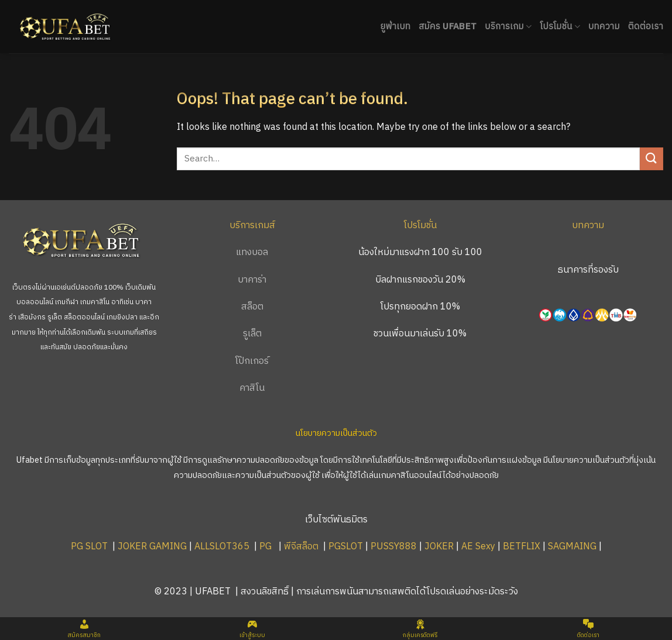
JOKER (439, 547)
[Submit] (652, 159)
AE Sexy (478, 547)
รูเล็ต (252, 334)
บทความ (604, 27)
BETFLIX (522, 547)
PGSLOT (346, 547)
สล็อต (252, 307)
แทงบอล (252, 252)
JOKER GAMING (152, 547)
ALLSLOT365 (222, 547)
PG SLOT (89, 547)
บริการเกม (508, 27)
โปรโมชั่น (560, 27)
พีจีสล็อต (302, 547)
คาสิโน (252, 388)
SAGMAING (572, 547)
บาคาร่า (252, 280)
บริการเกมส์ (252, 226)
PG (265, 547)
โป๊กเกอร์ (252, 361)
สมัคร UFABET (448, 27)
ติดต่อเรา (646, 27)
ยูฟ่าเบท (395, 27)
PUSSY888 (394, 547)
